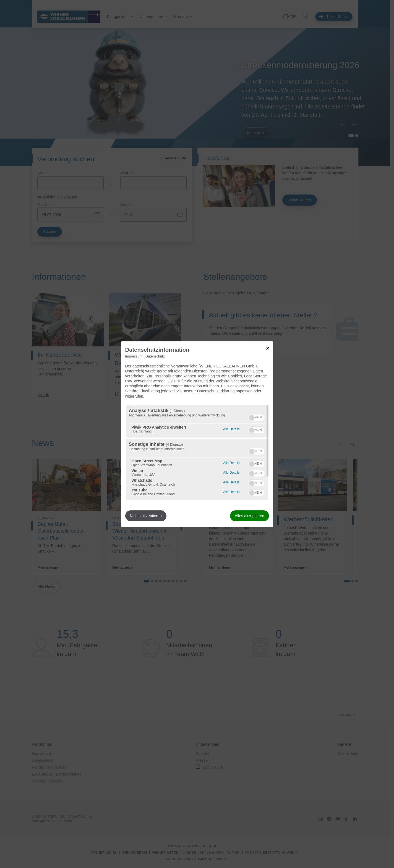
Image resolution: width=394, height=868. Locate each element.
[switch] (256, 417)
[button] (252, 418)
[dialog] (197, 434)
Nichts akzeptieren (146, 516)
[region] (197, 453)
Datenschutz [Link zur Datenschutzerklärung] (155, 356)
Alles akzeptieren (250, 516)
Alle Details (231, 428)
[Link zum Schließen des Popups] (268, 348)
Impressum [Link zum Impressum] (134, 356)
